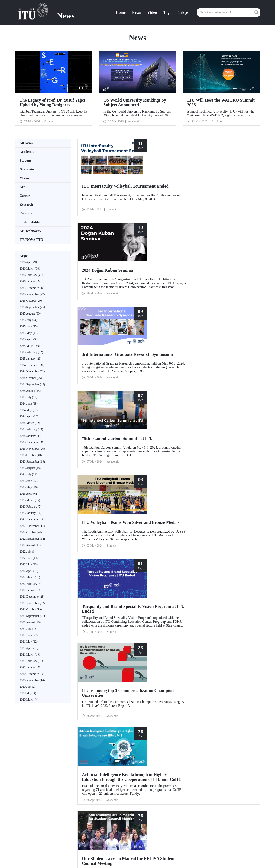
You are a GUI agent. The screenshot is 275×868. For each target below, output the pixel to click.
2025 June (29, 326)
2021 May (29, 642)
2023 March (30, 500)
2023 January (31, 513)
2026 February (31, 275)
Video (152, 12)
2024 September (32, 384)
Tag (166, 12)
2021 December (32, 597)
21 (75, 595)
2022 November (32, 526)
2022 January (31, 590)
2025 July (28, 320)
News (137, 12)
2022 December (32, 519)
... (72, 595)
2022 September (32, 539)
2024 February (31, 429)
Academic (27, 152)
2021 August (30, 622)
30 (106, 595)
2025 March (30, 346)
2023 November (32, 449)
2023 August (30, 468)
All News (26, 143)
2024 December (32, 365)
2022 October (31, 532)
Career (25, 196)
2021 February (31, 661)
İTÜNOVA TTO (31, 240)
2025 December (32, 288)
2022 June (29, 558)
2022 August (30, 545)
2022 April (29, 571)
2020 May (28, 693)
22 (79, 595)
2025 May (29, 333)
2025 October (31, 301)
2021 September (32, 616)
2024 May (29, 410)
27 (96, 595)
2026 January (31, 281)
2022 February (31, 584)
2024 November (32, 371)
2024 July (28, 397)
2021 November (32, 603)
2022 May (29, 564)
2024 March (30, 423)
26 (92, 595)
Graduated (28, 169)
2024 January (31, 436)
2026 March (30, 269)
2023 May (29, 487)
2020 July (28, 687)
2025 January (31, 359)
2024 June (29, 404)
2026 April (28, 262)
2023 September (32, 462)
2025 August (30, 314)
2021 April (29, 648)
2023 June (29, 481)
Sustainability (30, 222)
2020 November (32, 680)
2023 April (28, 494)
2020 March (29, 700)
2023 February (31, 507)
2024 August (30, 391)
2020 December (32, 674)
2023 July (28, 474)
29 (103, 595)
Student (25, 160)
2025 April (29, 339)
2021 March (30, 655)
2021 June (29, 635)
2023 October (31, 455)
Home (121, 12)
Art (22, 187)
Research (26, 204)
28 (99, 595)
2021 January (31, 667)
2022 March (30, 577)
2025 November (32, 294)
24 (86, 595)
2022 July (28, 552)
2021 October (31, 610)
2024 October (31, 378)
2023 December (32, 442)
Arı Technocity (30, 231)
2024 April (29, 417)
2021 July (28, 629)
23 (82, 595)
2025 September (32, 307)
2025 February (31, 352)
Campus (26, 213)
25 (89, 595)
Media (24, 178)
